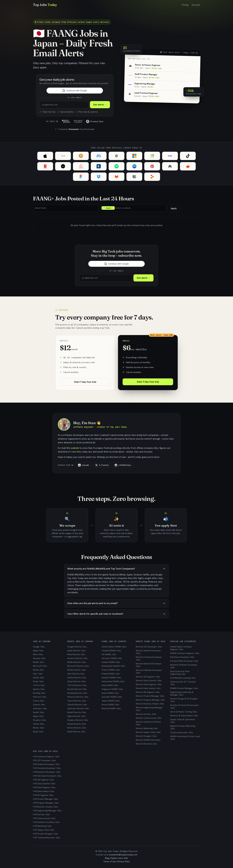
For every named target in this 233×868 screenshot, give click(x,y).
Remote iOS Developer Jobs (149, 647)
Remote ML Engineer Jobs (148, 692)
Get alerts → (143, 278)
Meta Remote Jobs (76, 654)
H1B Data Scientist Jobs (44, 784)
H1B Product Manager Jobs (46, 799)
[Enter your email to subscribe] (64, 105)
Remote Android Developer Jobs (148, 652)
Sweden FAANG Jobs (111, 678)
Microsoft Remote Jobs (78, 666)
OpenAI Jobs (39, 705)
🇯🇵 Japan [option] (108, 208)
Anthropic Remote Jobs (78, 708)
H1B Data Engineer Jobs (44, 787)
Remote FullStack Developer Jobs (149, 671)
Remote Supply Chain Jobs (148, 732)
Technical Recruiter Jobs (182, 732)
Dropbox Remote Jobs (78, 720)
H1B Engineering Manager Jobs (47, 811)
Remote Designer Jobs (146, 736)
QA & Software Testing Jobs (184, 712)
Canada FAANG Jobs (111, 651)
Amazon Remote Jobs (77, 658)
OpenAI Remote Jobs (77, 705)
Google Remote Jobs (77, 647)
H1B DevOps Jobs (41, 814)
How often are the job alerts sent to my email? (116, 603)
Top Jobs (45, 5)
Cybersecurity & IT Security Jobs (183, 683)
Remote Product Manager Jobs (150, 696)
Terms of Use (110, 861)
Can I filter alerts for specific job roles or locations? (116, 614)
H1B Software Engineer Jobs (46, 757)
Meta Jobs (38, 654)
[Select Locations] (124, 208)
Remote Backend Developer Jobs (149, 665)
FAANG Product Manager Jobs (184, 688)
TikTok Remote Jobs (77, 685)
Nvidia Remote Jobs (77, 670)
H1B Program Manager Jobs (46, 803)
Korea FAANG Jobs (110, 705)
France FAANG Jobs (111, 670)
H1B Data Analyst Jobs (44, 791)
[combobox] (66, 208)
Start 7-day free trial (85, 382)
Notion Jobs (39, 728)
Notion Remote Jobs (77, 728)
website (75, 448)
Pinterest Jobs (40, 697)
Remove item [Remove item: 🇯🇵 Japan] (113, 208)
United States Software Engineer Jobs (181, 648)
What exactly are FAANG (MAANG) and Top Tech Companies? (116, 569)
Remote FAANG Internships (148, 740)
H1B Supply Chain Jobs (44, 830)
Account (196, 5)
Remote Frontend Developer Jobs (149, 658)
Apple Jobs (38, 651)
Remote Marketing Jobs (147, 728)
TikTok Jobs (39, 685)
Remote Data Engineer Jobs (149, 684)
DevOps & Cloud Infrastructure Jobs (184, 706)
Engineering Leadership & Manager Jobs (182, 693)
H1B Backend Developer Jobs (47, 772)
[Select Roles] (41, 208)
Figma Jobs (38, 716)
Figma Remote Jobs (76, 716)
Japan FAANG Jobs (111, 701)
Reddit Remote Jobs (77, 712)
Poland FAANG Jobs (111, 674)
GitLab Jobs (39, 724)
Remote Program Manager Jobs (150, 700)
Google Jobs (39, 647)
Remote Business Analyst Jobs (150, 704)
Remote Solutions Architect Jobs (148, 723)
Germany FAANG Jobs (112, 658)
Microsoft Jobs (40, 666)
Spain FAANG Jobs (110, 693)
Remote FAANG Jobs (111, 708)
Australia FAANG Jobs (112, 697)
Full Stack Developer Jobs (182, 657)
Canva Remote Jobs (77, 701)
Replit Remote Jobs (76, 732)
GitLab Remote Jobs (77, 724)
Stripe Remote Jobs (77, 681)
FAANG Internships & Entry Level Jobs (185, 738)
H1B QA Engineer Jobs (43, 780)
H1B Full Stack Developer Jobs (47, 776)
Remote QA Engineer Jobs (148, 677)
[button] (75, 91)
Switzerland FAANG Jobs (113, 681)
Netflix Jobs (38, 662)
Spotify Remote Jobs (77, 689)
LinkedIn (84, 465)
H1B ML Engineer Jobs (43, 795)
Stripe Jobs (38, 681)
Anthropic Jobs (40, 708)
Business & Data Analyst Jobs (184, 716)
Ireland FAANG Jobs (111, 662)
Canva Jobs (39, 701)
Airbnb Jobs (39, 678)
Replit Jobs (38, 732)
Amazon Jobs (39, 658)
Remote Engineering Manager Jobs (149, 709)
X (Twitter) (102, 465)
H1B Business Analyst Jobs (45, 807)
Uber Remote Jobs (76, 674)
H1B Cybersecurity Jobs (44, 818)
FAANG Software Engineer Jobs (185, 653)
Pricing (185, 5)
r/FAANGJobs (123, 465)
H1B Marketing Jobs (42, 826)
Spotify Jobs (39, 689)
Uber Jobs (38, 674)
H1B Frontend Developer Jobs (47, 768)
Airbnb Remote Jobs (77, 678)
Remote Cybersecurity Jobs (149, 718)
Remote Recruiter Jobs (146, 744)
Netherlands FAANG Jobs (113, 666)
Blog (107, 858)
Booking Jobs (39, 693)
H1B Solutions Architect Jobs (46, 822)
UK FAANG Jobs (109, 654)
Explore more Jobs (119, 858)
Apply (174, 208)
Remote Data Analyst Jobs (148, 688)
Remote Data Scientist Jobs (149, 681)
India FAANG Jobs (110, 685)
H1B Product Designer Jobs (46, 834)
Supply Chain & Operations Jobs (183, 721)
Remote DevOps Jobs (146, 714)
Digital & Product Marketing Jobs (183, 727)
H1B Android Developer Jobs (46, 764)
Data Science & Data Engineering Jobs (180, 673)
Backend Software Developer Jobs (184, 666)
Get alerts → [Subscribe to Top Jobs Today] (100, 105)
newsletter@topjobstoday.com (123, 855)
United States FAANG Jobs (114, 647)
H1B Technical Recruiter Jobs (47, 838)
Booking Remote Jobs (77, 693)
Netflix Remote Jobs (77, 662)
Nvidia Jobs (38, 670)
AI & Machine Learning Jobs (183, 678)
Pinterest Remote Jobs (78, 697)
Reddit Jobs (39, 712)
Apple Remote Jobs (76, 651)
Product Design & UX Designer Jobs (184, 700)
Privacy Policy (124, 861)
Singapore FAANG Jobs (112, 689)
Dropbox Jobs (40, 720)
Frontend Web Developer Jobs (184, 661)
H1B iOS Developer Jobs (44, 760)
